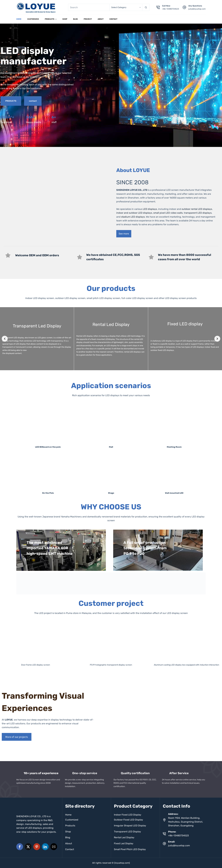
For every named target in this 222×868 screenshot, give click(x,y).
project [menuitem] (88, 19)
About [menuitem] (101, 19)
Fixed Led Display (124, 843)
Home (68, 815)
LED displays (150, 209)
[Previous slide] (5, 339)
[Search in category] (126, 7)
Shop (68, 832)
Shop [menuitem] (65, 19)
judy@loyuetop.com (197, 9)
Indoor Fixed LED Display (128, 815)
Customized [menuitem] (33, 19)
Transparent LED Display (127, 832)
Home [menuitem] (19, 19)
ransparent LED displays (198, 213)
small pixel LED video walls (168, 213)
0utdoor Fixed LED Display (128, 820)
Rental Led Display (111, 324)
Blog (68, 837)
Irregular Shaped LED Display (130, 826)
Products (70, 826)
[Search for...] (89, 7)
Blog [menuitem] (75, 19)
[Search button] (146, 7)
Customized (72, 820)
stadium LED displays (133, 217)
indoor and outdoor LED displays (134, 213)
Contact (70, 849)
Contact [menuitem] (113, 19)
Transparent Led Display (37, 326)
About (69, 843)
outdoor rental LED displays (197, 209)
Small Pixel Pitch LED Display (130, 849)
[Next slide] (217, 339)
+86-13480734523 (171, 9)
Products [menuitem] (51, 19)
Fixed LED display (185, 324)
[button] (20, 847)
